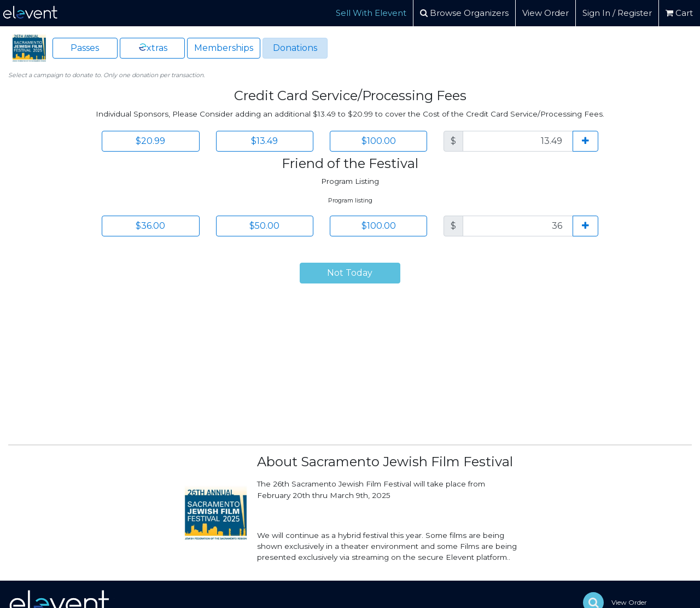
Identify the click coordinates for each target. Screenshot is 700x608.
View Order (546, 13)
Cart (679, 13)
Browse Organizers (464, 13)
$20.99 (150, 141)
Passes (85, 48)
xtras (152, 47)
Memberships (224, 48)
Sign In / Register (617, 13)
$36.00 (150, 226)
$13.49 (264, 141)
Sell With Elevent (371, 13)
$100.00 (379, 141)
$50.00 (264, 226)
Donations (295, 48)
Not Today (350, 273)
